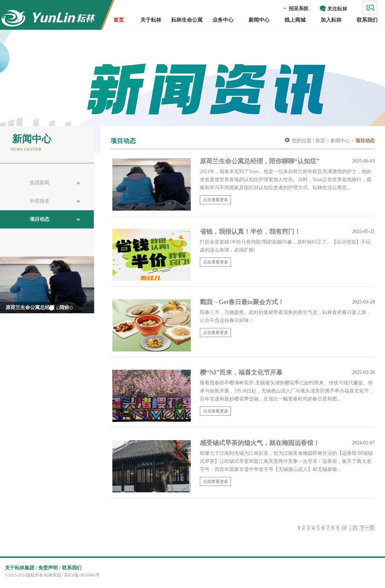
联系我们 (72, 568)
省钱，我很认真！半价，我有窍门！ (251, 232)
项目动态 (40, 219)
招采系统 (299, 9)
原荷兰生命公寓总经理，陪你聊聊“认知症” (261, 161)
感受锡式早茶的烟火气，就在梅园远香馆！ (261, 443)
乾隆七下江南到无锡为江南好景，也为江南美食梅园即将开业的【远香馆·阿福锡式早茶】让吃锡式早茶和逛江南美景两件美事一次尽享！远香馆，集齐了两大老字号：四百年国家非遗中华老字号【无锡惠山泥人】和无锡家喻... (286, 461)
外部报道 (40, 201)
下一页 (367, 528)
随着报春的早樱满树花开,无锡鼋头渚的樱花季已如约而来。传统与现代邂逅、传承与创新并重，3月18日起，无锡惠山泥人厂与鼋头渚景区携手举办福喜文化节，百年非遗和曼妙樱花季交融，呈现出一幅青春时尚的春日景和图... (287, 391)
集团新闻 (40, 183)
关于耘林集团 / (21, 568)
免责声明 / (49, 568)
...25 (353, 528)
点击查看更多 (216, 200)
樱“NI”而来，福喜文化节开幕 (242, 372)
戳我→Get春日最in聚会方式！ (242, 302)
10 (344, 528)
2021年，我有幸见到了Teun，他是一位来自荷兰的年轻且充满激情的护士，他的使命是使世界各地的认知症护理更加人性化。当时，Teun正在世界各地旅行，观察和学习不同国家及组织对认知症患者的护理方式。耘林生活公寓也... (286, 180)
